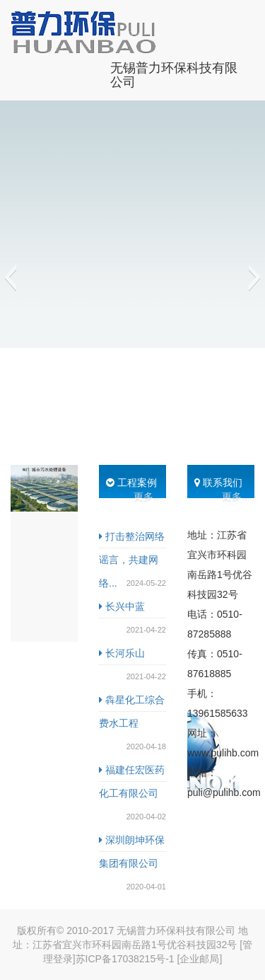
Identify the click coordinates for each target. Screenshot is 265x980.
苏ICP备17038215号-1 (125, 959)
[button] (10, 277)
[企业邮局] (200, 959)
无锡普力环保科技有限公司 (174, 73)
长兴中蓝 (122, 606)
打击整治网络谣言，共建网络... (132, 560)
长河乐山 (122, 653)
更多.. (146, 497)
